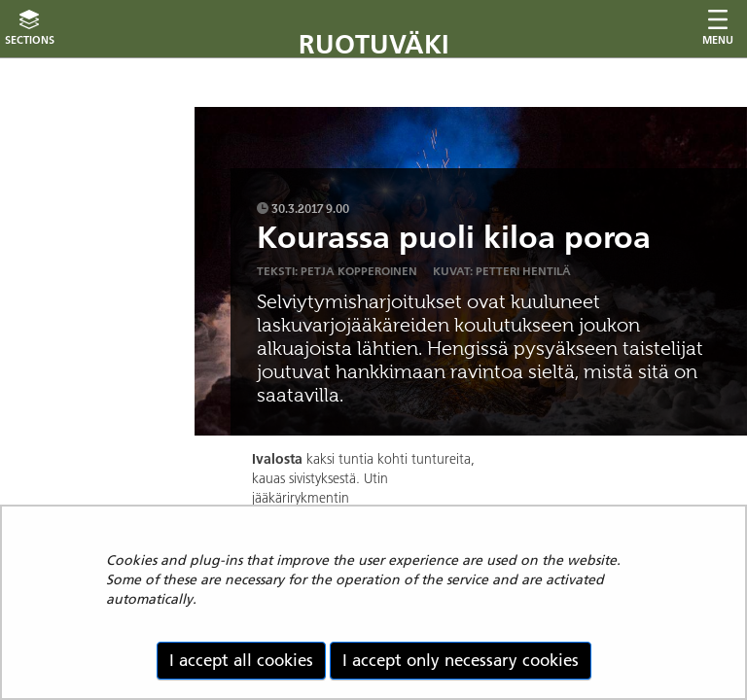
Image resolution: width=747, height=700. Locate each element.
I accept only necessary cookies (461, 660)
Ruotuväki (374, 44)
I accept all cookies (241, 660)
